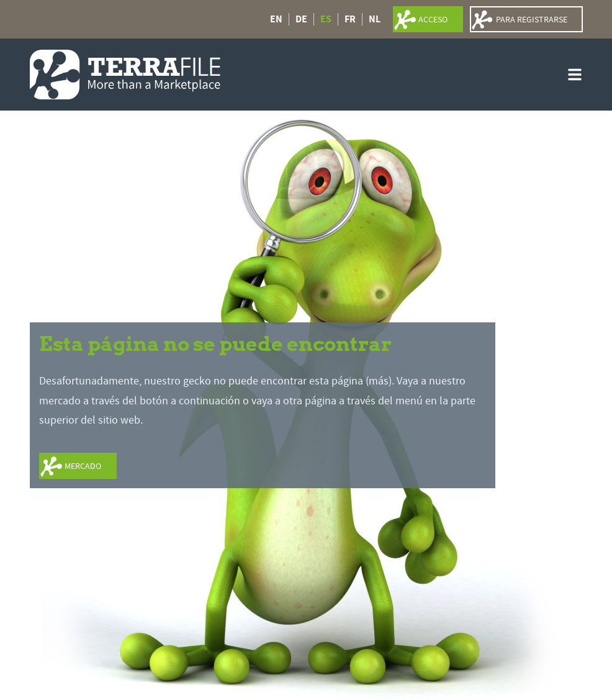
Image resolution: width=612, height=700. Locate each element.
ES (326, 19)
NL (375, 19)
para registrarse (532, 19)
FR (350, 19)
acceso (433, 19)
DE (301, 19)
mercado (83, 466)
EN (276, 19)
